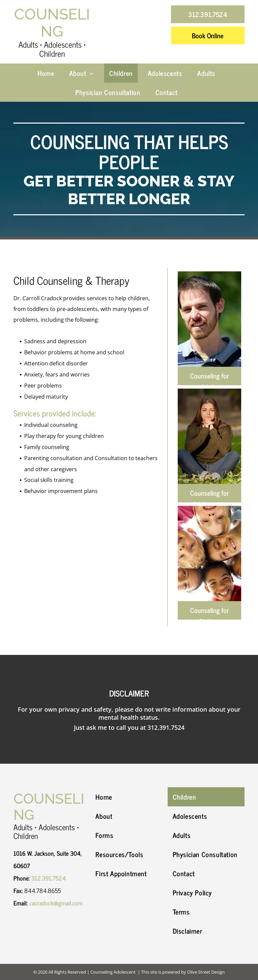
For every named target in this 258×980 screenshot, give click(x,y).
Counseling (52, 23)
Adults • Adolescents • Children (52, 49)
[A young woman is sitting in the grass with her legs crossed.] (209, 436)
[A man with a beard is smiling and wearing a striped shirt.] (209, 319)
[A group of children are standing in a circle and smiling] (209, 553)
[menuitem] (48, 73)
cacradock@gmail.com (56, 903)
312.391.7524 (166, 727)
